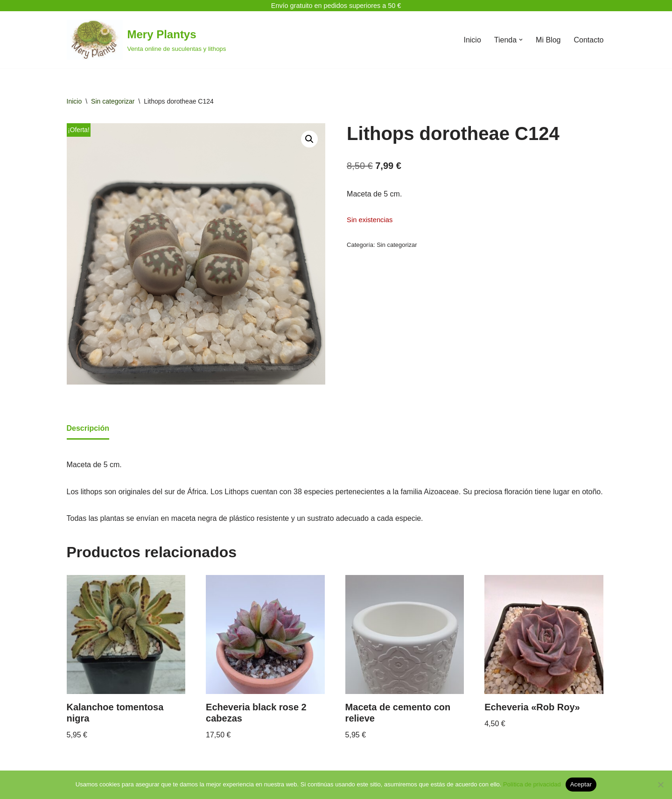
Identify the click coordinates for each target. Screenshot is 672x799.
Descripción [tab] (88, 428)
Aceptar (581, 784)
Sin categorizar (113, 101)
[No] (660, 785)
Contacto (588, 40)
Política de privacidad (532, 784)
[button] (521, 40)
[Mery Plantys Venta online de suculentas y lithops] (147, 40)
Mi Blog (548, 40)
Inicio (472, 40)
